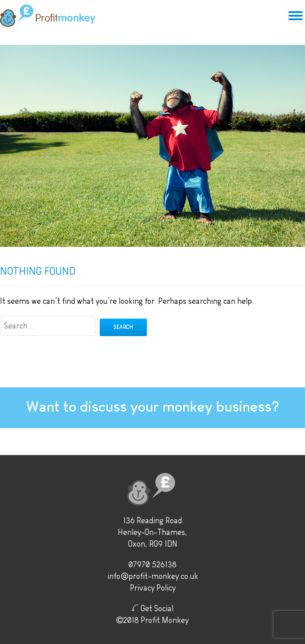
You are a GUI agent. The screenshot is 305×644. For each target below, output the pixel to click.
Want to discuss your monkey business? (152, 407)
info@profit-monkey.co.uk (153, 576)
